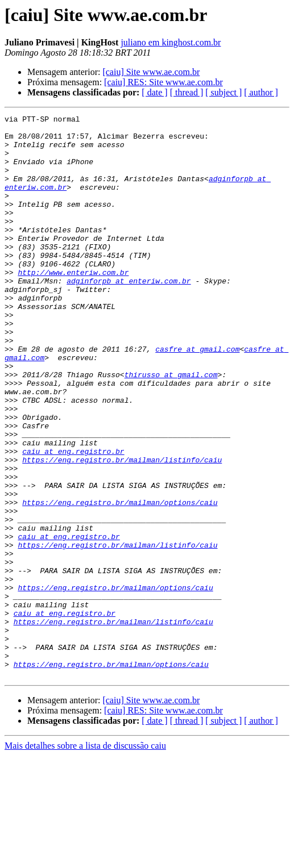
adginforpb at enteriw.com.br (129, 315)
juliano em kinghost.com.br (171, 42)
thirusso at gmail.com (171, 427)
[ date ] (154, 92)
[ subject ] (223, 92)
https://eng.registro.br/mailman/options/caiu (120, 581)
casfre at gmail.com (197, 397)
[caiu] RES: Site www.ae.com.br (163, 82)
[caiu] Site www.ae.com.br (151, 72)
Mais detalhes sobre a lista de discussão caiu (85, 858)
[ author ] (261, 92)
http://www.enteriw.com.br (73, 304)
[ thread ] (187, 92)
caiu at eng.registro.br (73, 519)
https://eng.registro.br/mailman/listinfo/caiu (122, 529)
